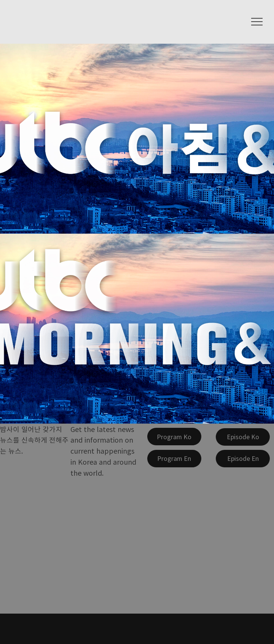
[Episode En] (243, 459)
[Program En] (174, 459)
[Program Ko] (174, 437)
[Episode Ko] (243, 437)
